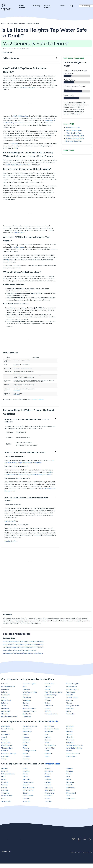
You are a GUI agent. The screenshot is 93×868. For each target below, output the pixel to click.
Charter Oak (6, 711)
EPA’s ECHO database (21, 116)
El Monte (48, 700)
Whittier (48, 687)
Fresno (4, 732)
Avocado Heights (72, 689)
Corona (4, 759)
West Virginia (6, 801)
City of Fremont (7, 745)
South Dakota (28, 796)
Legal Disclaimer (38, 839)
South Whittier (72, 687)
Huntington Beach (30, 751)
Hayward (26, 759)
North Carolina (28, 790)
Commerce (27, 717)
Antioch (26, 743)
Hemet (25, 754)
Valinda (47, 689)
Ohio (68, 790)
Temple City (71, 714)
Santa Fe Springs (51, 695)
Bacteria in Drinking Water (75, 138)
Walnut (4, 698)
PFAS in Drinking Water (74, 133)
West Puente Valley (30, 692)
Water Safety (22, 7)
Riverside (48, 740)
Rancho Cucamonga (9, 754)
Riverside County (7, 729)
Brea (25, 687)
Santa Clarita (6, 743)
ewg (8, 260)
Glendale (5, 751)
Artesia (4, 706)
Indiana (47, 777)
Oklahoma (5, 793)
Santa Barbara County (74, 748)
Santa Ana (27, 740)
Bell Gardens (28, 714)
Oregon (26, 793)
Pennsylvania (49, 793)
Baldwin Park (6, 700)
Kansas (4, 779)
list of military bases (17, 247)
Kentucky (26, 779)
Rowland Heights (72, 684)
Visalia (25, 745)
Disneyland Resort (73, 706)
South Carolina (7, 796)
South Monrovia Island (9, 717)
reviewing (14, 144)
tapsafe (6, 7)
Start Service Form (11, 521)
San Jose (69, 729)
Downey (26, 706)
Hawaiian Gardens (51, 714)
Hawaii (69, 774)
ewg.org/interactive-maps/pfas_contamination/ (19, 650)
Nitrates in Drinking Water (75, 136)
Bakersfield (49, 732)
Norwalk (26, 695)
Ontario (69, 751)
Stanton (48, 711)
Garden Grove (71, 756)
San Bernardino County (75, 745)
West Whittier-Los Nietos (53, 692)
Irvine (47, 743)
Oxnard (4, 737)
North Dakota (50, 790)
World (63, 6)
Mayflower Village (29, 711)
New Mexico (71, 788)
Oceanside (5, 756)
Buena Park (6, 695)
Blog (71, 6)
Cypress (47, 708)
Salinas (47, 751)
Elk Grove (26, 756)
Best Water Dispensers (74, 141)
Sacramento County (52, 729)
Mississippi (5, 785)
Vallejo (47, 756)
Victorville (70, 737)
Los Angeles (5, 726)
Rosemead (5, 708)
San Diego (70, 726)
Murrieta (69, 732)
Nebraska (70, 785)
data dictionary (38, 400)
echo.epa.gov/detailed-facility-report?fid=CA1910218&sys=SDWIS (25, 641)
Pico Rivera (27, 698)
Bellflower (70, 708)
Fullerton (5, 692)
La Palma (5, 703)
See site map (6, 851)
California (53, 721)
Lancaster (5, 740)
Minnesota (70, 782)
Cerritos (26, 703)
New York (5, 790)
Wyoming (48, 801)
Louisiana (48, 779)
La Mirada (26, 689)
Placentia (70, 695)
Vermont (26, 799)
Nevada (4, 788)
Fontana (26, 748)
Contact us (6, 839)
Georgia (47, 774)
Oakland (26, 734)
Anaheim (70, 700)
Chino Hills (5, 714)
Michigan (48, 782)
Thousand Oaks (7, 748)
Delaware (70, 771)
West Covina (71, 692)
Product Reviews (47, 7)
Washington (71, 799)
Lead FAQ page (19, 233)
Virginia (47, 799)
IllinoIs (25, 777)
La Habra (4, 684)
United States (53, 764)
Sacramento (27, 729)
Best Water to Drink (73, 128)
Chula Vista (70, 743)
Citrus (68, 711)
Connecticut (49, 771)
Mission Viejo (27, 732)
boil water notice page (27, 87)
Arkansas (70, 768)
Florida (25, 774)
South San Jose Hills (8, 687)
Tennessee (48, 796)
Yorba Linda (27, 700)
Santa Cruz (49, 754)
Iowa (68, 777)
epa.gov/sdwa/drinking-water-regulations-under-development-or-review (29, 644)
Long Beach (6, 734)
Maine (68, 779)
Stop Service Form (11, 541)
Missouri (26, 785)
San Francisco (49, 726)
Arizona (47, 768)
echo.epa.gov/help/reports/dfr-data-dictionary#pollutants (23, 653)
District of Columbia (8, 774)
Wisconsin (26, 801)
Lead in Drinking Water (74, 130)
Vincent (69, 703)
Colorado (26, 771)
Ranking (37, 6)
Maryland (5, 782)
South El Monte (72, 698)
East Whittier (49, 684)
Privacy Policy (21, 839)
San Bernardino (50, 745)
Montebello (49, 706)
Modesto (26, 737)
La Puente (5, 689)
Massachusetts (28, 782)
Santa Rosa (70, 740)
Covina (47, 703)
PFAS (16, 148)
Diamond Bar (49, 698)
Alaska (25, 768)
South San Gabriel (29, 708)
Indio (46, 734)
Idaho (3, 777)
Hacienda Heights (29, 684)
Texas (68, 796)
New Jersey (49, 788)
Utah (3, 799)
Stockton (70, 734)
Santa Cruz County (73, 754)
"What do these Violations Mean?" (18, 165)
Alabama (4, 768)
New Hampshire (29, 788)
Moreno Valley (50, 748)
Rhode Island (71, 793)
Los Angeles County (30, 726)
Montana (48, 785)
